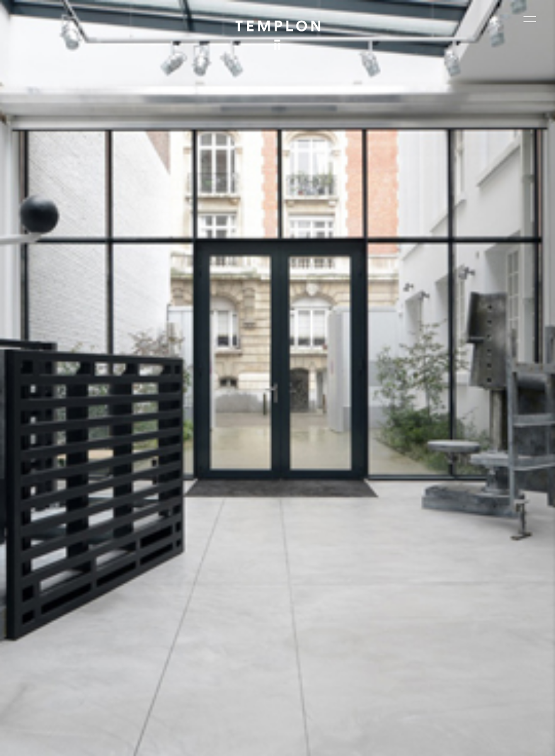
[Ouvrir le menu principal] (530, 19)
